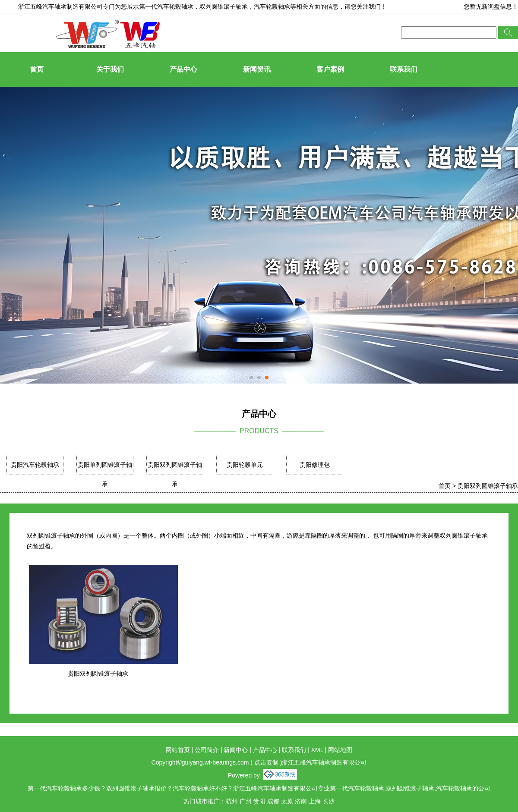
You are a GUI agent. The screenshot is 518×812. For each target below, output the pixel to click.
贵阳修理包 (315, 465)
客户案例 (330, 69)
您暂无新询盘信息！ (491, 6)
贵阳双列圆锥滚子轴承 (175, 474)
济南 (301, 801)
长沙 (328, 801)
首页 (37, 69)
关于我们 (110, 69)
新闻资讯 (257, 69)
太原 (287, 801)
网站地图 (340, 750)
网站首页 (178, 750)
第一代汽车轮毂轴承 (166, 6)
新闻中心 (236, 750)
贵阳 (259, 801)
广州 (246, 801)
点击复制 (266, 762)
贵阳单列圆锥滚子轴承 (105, 474)
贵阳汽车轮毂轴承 (35, 465)
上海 (315, 801)
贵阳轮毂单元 (245, 465)
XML (317, 750)
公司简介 (207, 750)
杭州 (232, 801)
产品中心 (183, 69)
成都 (273, 801)
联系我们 (404, 69)
